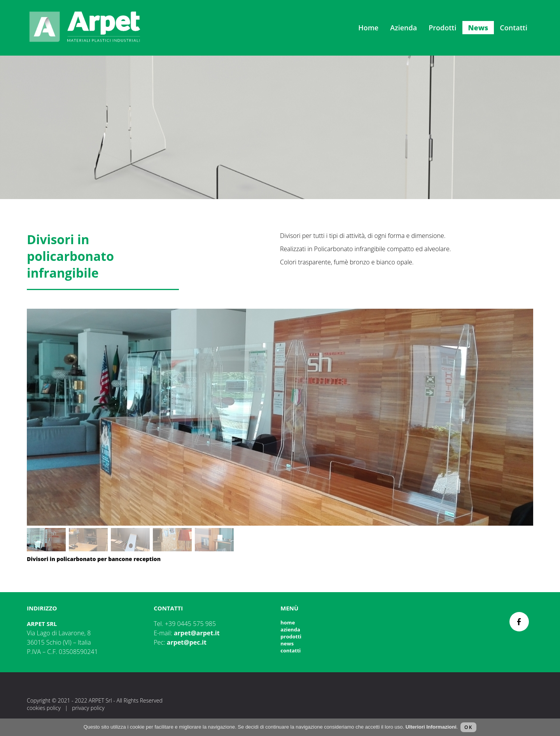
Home (368, 28)
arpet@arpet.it (197, 633)
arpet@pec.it (187, 642)
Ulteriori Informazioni (431, 727)
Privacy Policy (88, 708)
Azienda (403, 28)
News (478, 28)
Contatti (514, 28)
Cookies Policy (44, 708)
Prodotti (442, 28)
